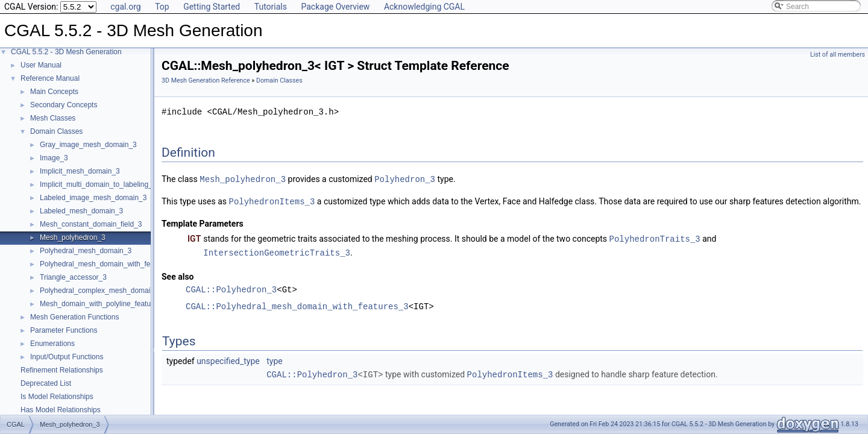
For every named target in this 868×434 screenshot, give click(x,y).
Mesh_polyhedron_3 (73, 237)
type (275, 359)
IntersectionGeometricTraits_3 (277, 250)
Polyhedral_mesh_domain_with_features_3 (109, 264)
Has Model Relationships (61, 410)
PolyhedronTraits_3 (655, 237)
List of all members (838, 55)
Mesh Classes (53, 118)
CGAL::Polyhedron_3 (231, 287)
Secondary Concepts (64, 105)
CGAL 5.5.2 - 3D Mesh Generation (66, 52)
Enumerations (52, 344)
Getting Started (212, 7)
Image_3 (54, 158)
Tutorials (271, 7)
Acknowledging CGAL (424, 7)
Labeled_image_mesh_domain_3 (93, 198)
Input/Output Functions (67, 357)
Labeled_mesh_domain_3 (81, 211)
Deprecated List (46, 383)
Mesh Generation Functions (74, 317)
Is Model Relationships (57, 397)
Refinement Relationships (62, 370)
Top (162, 7)
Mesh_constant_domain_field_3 (91, 224)
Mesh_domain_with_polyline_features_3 (104, 304)
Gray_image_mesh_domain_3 (88, 145)
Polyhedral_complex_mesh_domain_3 (101, 291)
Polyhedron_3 (405, 179)
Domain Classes (56, 131)
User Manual (41, 65)
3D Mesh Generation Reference (206, 80)
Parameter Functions (64, 330)
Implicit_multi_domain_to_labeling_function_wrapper (124, 184)
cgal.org (125, 7)
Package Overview (335, 7)
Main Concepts (54, 92)
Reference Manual (50, 78)
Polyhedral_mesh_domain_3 (86, 251)
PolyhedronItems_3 (272, 200)
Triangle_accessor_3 (73, 277)
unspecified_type (228, 359)
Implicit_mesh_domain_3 (80, 171)
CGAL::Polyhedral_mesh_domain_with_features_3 (297, 304)
